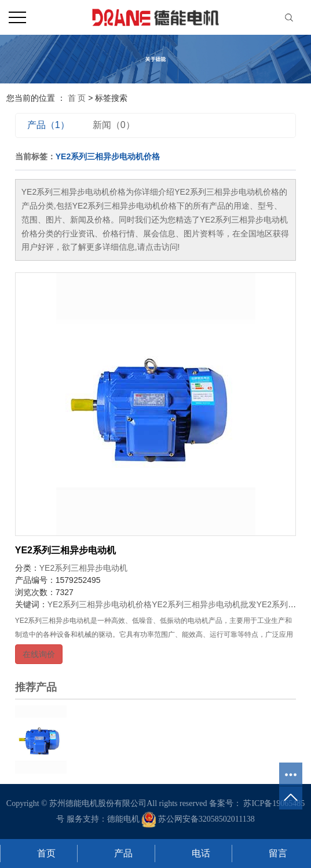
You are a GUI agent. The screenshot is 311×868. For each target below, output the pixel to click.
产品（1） (48, 125)
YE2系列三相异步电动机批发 (204, 604)
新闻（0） (114, 125)
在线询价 (39, 654)
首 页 (77, 98)
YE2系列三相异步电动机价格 (100, 604)
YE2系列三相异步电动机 (65, 550)
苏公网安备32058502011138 (198, 819)
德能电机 (123, 819)
